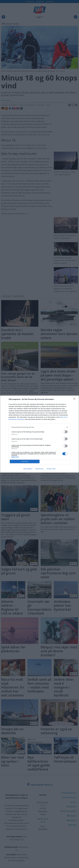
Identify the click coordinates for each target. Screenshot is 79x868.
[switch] (65, 432)
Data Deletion (28, 469)
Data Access (39, 469)
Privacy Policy (51, 469)
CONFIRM (25, 461)
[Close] (75, 399)
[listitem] (39, 427)
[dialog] (39, 434)
